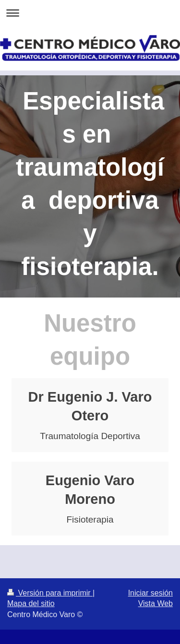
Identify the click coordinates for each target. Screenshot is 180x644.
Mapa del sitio (31, 603)
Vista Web (156, 603)
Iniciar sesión (150, 593)
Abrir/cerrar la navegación (90, 13)
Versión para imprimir (50, 593)
